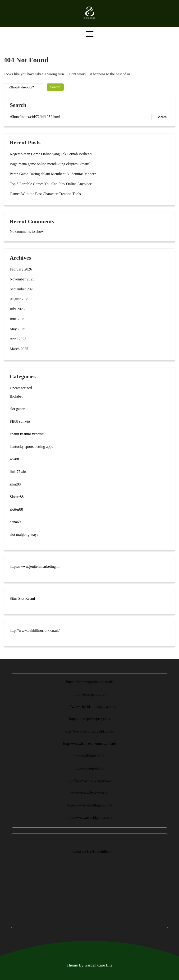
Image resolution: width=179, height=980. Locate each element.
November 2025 (22, 279)
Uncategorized (21, 388)
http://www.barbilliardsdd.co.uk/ (89, 731)
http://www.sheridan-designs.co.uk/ (89, 707)
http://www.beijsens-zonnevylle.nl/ (90, 744)
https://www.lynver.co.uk (89, 793)
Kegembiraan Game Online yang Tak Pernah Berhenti (51, 154)
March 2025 (19, 349)
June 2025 (17, 319)
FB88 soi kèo (20, 421)
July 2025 (17, 309)
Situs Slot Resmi (22, 598)
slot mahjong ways (24, 534)
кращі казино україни (27, 434)
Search (18, 105)
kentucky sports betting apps (31, 446)
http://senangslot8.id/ (89, 694)
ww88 (14, 459)
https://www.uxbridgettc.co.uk (89, 817)
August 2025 (19, 299)
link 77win (18, 472)
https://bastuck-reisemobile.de (89, 852)
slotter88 (16, 509)
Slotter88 (17, 497)
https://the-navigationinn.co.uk (89, 682)
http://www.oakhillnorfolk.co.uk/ (35, 630)
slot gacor (17, 409)
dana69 (15, 522)
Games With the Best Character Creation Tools (45, 194)
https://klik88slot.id (89, 756)
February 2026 (21, 269)
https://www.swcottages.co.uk (89, 805)
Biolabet (16, 396)
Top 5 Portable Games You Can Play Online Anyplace (51, 184)
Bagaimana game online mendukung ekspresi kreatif (50, 164)
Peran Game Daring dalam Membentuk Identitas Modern (53, 174)
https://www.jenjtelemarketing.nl (35, 566)
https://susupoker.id (89, 768)
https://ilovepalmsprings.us (89, 719)
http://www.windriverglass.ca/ (89, 781)
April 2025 (18, 339)
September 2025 (22, 289)
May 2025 (17, 329)
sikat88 (15, 484)
